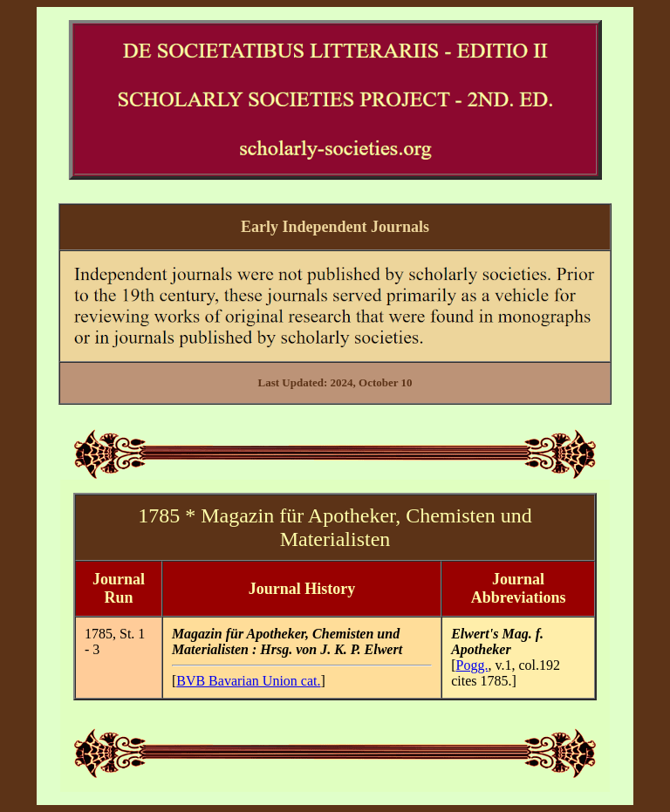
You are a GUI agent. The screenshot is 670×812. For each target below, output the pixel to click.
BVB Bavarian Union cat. (248, 681)
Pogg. (472, 665)
